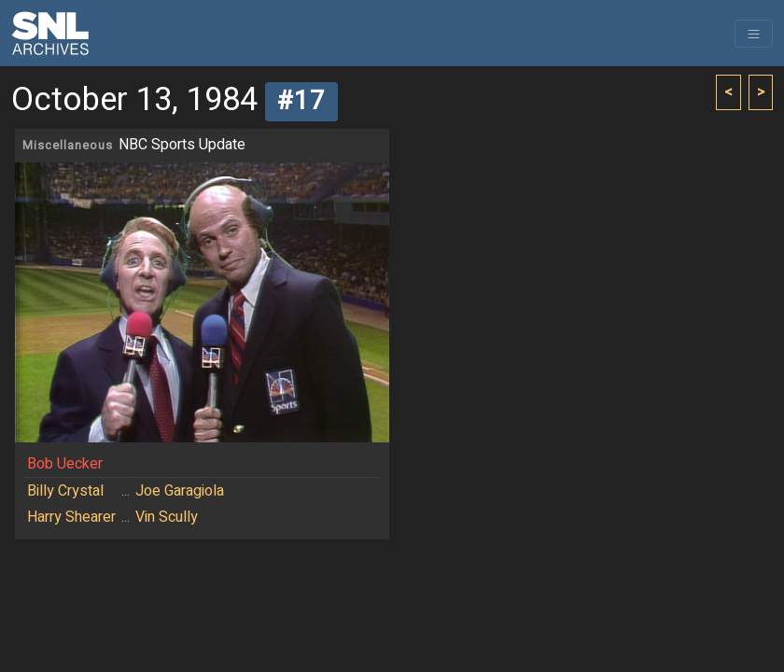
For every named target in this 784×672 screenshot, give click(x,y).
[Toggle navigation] (754, 34)
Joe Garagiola (180, 491)
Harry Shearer (71, 517)
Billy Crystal (65, 491)
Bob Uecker (65, 464)
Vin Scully (167, 517)
